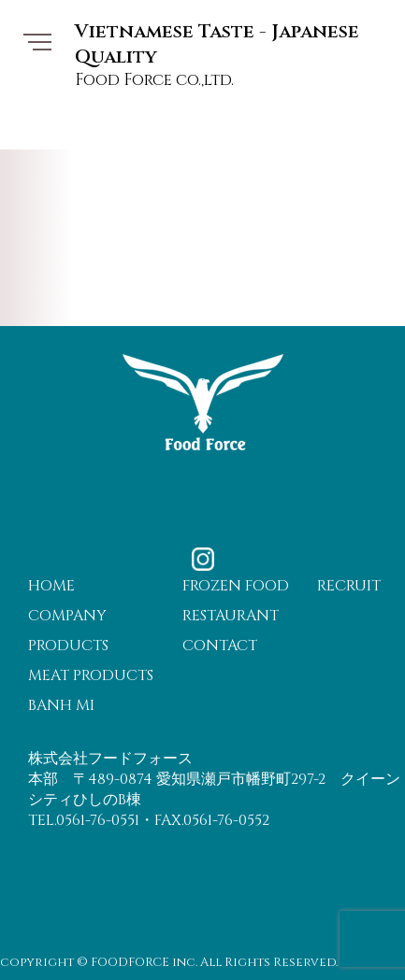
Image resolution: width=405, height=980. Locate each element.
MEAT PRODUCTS (91, 675)
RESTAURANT (231, 616)
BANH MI (61, 705)
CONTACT (220, 646)
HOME (51, 586)
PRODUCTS (68, 646)
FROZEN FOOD (236, 586)
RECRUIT (349, 586)
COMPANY (67, 616)
